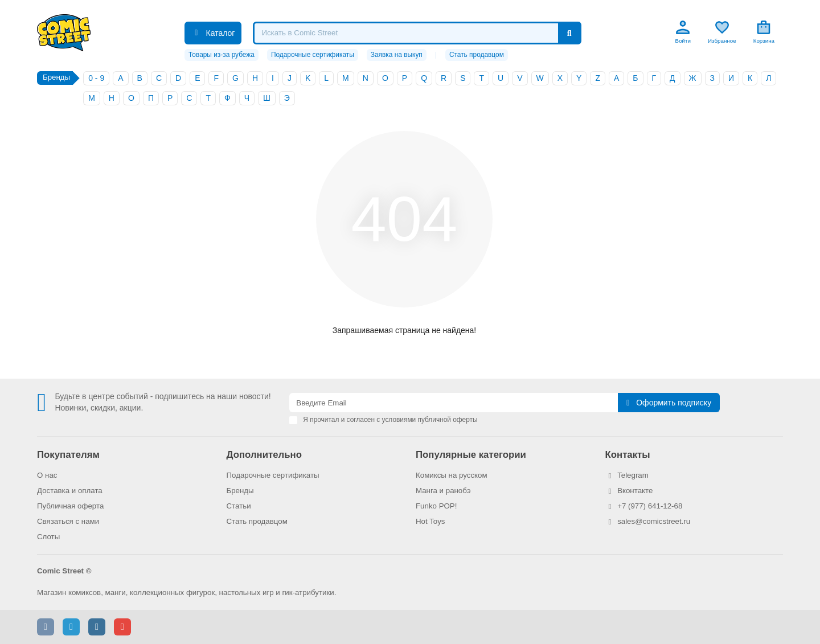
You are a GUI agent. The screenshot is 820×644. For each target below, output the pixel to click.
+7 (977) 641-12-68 (650, 506)
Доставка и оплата (70, 491)
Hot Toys (430, 521)
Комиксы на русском (452, 475)
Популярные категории (471, 455)
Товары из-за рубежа (222, 55)
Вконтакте (635, 491)
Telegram (633, 475)
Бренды (240, 491)
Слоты (48, 537)
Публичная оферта (70, 506)
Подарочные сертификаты (313, 55)
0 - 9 (96, 78)
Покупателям (68, 455)
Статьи (239, 506)
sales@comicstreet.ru (654, 521)
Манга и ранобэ (443, 491)
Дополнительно (264, 455)
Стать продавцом (477, 55)
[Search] (417, 33)
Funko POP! (436, 506)
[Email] (454, 403)
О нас (47, 475)
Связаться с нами (68, 521)
